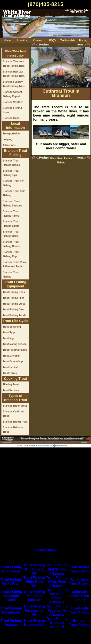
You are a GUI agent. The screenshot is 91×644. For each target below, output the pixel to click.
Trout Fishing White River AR (34, 582)
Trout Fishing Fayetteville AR (34, 610)
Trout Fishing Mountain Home (12, 596)
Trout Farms (10, 373)
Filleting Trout (11, 384)
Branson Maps (11, 118)
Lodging (7, 139)
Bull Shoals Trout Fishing (80, 569)
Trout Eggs (9, 333)
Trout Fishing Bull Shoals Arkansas (57, 569)
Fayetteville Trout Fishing (80, 610)
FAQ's (53, 40)
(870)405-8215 (45, 4)
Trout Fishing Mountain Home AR (34, 596)
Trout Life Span (12, 356)
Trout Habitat (10, 367)
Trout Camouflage (13, 362)
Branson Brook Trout (15, 406)
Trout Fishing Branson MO (34, 623)
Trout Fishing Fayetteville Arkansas (57, 610)
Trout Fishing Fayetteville (12, 610)
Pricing (83, 40)
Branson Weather (13, 102)
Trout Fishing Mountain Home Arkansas (57, 596)
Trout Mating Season (15, 344)
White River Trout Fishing (80, 582)
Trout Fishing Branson (12, 623)
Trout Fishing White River (12, 582)
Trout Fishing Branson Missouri (57, 623)
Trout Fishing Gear (13, 310)
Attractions (9, 145)
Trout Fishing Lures (14, 304)
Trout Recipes (11, 390)
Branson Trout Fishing (80, 623)
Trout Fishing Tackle (14, 315)
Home (7, 40)
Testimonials (68, 40)
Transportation (11, 134)
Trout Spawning (12, 327)
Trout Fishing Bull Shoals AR (34, 569)
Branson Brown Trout (15, 422)
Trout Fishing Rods (14, 292)
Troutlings (8, 338)
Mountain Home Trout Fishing (80, 596)
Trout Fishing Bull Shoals (12, 569)
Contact (38, 40)
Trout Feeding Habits (15, 350)
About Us (22, 40)
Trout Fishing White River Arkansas (57, 582)
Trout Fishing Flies (13, 298)
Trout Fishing (45, 550)
